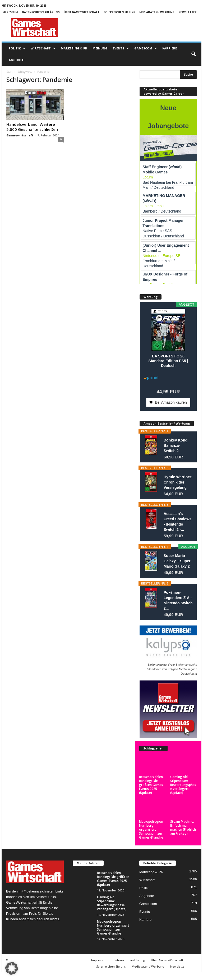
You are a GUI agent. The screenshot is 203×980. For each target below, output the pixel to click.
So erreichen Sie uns (119, 12)
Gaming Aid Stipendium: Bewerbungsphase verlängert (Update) (183, 785)
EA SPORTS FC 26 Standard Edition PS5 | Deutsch (168, 361)
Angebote (17, 60)
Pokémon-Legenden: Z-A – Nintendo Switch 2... (178, 600)
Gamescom (146, 48)
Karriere (170, 48)
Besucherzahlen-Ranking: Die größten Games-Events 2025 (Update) (152, 785)
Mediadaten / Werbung (157, 12)
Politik (17, 48)
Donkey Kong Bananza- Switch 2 (176, 445)
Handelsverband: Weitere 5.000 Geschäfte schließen (32, 127)
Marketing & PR (74, 48)
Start (9, 72)
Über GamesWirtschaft (82, 12)
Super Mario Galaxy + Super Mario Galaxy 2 (177, 561)
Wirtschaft (43, 48)
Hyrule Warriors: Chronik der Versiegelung (178, 482)
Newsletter (188, 12)
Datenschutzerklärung (41, 12)
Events (121, 48)
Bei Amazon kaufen (171, 402)
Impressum (10, 12)
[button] (193, 54)
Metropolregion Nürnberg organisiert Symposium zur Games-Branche (151, 829)
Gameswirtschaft (20, 135)
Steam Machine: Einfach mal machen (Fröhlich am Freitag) (183, 827)
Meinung (100, 48)
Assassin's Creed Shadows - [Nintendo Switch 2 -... (177, 522)
